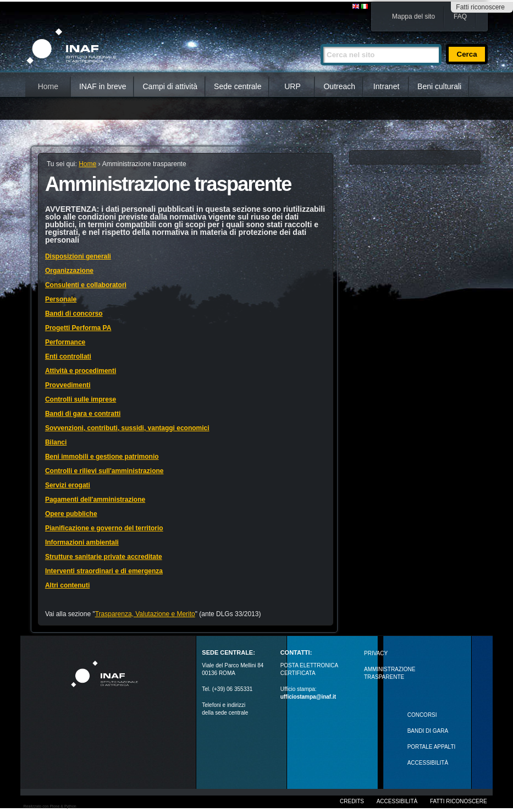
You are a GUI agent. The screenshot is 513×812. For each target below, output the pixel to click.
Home (48, 86)
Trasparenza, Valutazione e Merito (145, 614)
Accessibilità (397, 801)
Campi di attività (170, 86)
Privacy (376, 653)
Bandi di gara (428, 731)
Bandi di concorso (74, 314)
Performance (65, 342)
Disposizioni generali (78, 256)
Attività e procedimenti (81, 371)
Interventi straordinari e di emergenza (104, 571)
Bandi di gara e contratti (83, 414)
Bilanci (56, 442)
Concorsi (422, 715)
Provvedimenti (68, 385)
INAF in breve (103, 86)
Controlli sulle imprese (81, 399)
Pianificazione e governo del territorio (104, 528)
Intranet (386, 86)
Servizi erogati (68, 485)
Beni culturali (439, 86)
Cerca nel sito (320, 39)
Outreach (339, 86)
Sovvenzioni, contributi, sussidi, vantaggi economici (127, 428)
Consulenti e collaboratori (86, 285)
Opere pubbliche (71, 514)
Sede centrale (238, 86)
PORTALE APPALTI (432, 747)
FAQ (460, 17)
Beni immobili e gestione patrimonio (102, 457)
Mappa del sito (413, 17)
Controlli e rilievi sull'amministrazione (104, 471)
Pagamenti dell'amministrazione (95, 500)
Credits (352, 801)
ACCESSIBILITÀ (428, 763)
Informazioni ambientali (82, 542)
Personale (61, 299)
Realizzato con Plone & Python (50, 806)
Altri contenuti (67, 585)
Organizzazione (69, 271)
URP (293, 86)
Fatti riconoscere (480, 7)
